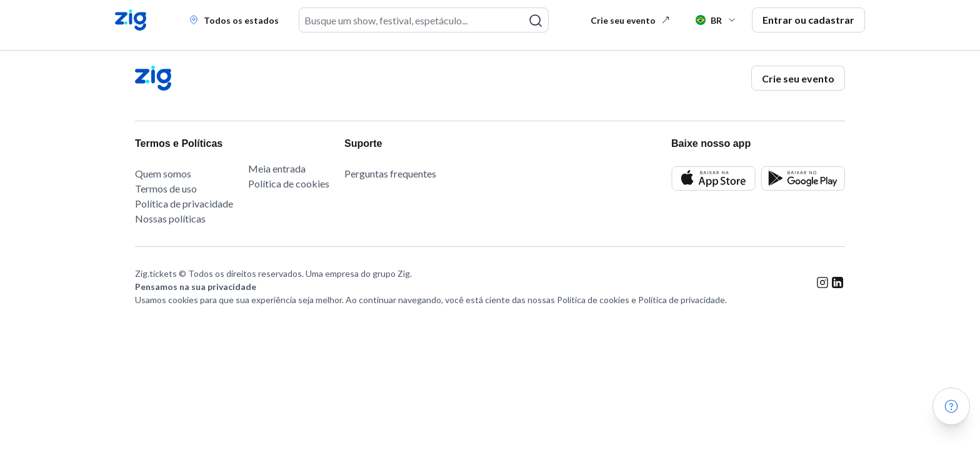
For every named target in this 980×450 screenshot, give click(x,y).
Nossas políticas (170, 218)
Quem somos (163, 173)
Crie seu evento (631, 20)
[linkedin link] (837, 292)
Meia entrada (277, 168)
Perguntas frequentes (390, 173)
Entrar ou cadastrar (808, 20)
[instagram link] (822, 292)
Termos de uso (166, 188)
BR (716, 20)
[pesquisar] (536, 21)
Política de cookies (289, 183)
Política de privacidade (184, 203)
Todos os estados (234, 20)
